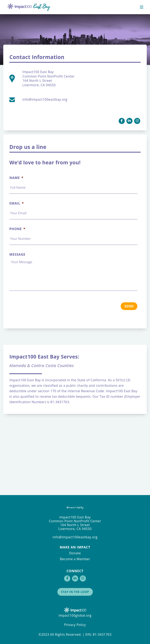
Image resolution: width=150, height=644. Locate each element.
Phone (17, 229)
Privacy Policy (75, 625)
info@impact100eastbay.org (75, 537)
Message (17, 255)
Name (16, 178)
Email (17, 203)
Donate (75, 553)
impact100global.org (75, 615)
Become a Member (75, 559)
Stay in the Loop (75, 592)
